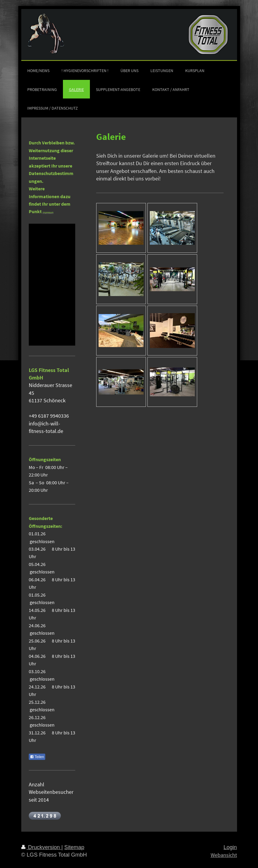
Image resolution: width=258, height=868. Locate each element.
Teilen (37, 757)
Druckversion (41, 847)
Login (230, 847)
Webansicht (224, 855)
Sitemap (74, 847)
